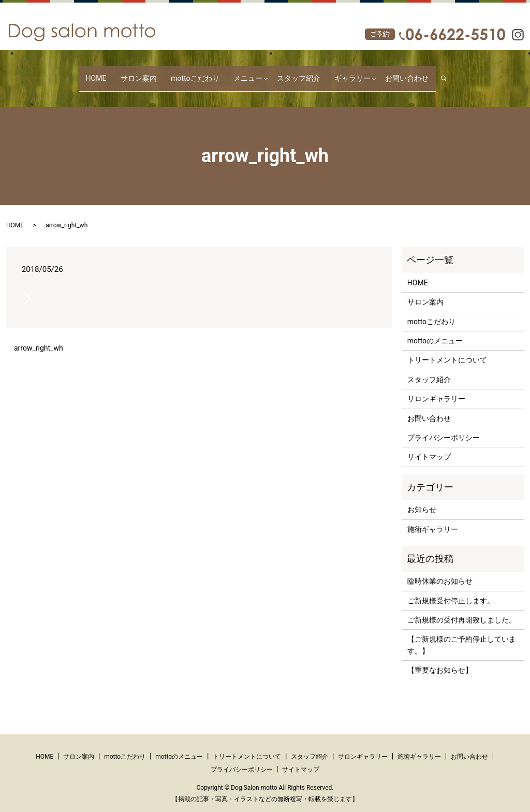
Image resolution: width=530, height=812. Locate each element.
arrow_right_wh (39, 338)
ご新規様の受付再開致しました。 (462, 610)
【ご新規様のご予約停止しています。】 (462, 635)
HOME (110, 73)
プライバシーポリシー (444, 428)
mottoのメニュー (435, 331)
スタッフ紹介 (291, 73)
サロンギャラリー (436, 389)
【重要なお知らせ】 (440, 660)
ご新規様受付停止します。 (451, 590)
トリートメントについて (447, 350)
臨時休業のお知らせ (440, 571)
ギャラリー (338, 73)
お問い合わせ (393, 73)
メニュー (241, 73)
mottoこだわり (195, 73)
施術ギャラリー (433, 519)
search (432, 73)
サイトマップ (429, 447)
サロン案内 (145, 73)
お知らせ (422, 500)
